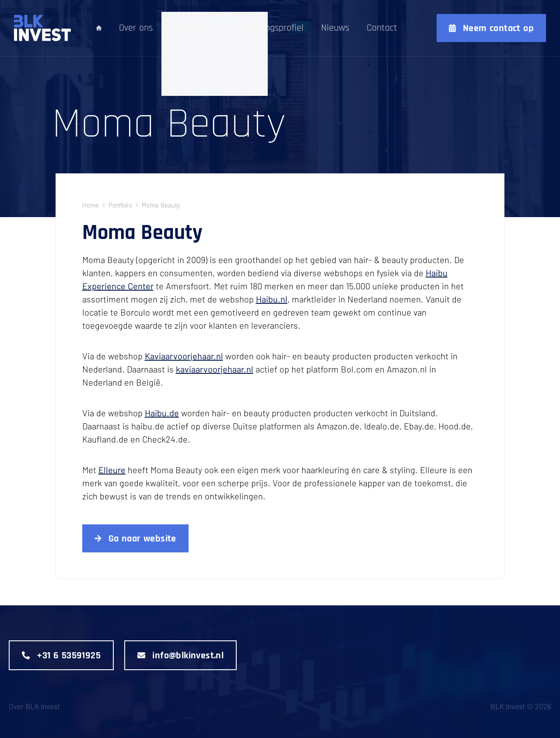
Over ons (136, 28)
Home (91, 205)
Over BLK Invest (34, 706)
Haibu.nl (272, 299)
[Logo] (29, 28)
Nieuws (335, 28)
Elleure (112, 470)
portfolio (120, 205)
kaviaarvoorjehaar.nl (215, 369)
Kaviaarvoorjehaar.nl (184, 356)
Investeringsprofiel (268, 28)
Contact (382, 28)
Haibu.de (162, 413)
